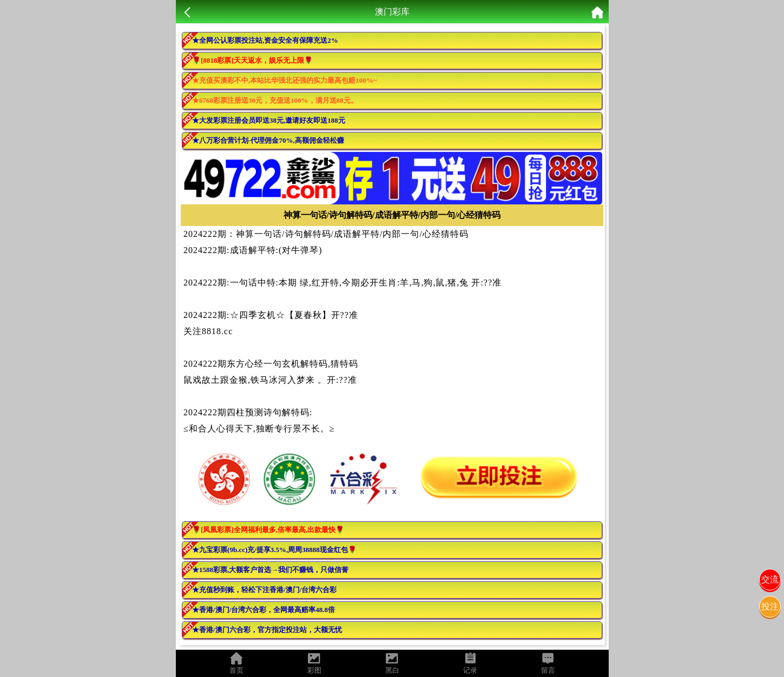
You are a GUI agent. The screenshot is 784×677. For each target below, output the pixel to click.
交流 (770, 579)
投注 (770, 606)
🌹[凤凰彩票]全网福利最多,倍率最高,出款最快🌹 (268, 530)
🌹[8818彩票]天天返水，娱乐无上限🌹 (252, 60)
